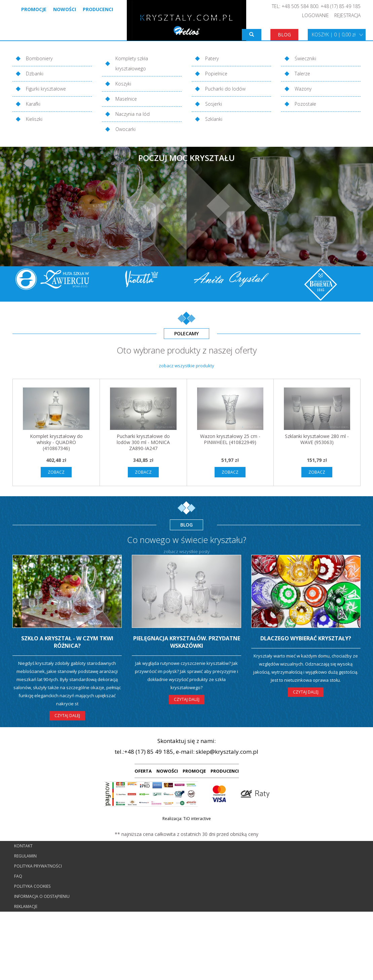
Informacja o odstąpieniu (42, 896)
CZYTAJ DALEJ (67, 716)
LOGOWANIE (315, 15)
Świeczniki (305, 58)
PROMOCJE (194, 771)
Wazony (303, 89)
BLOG (284, 35)
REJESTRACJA (347, 15)
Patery (212, 58)
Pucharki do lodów (225, 89)
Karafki (33, 104)
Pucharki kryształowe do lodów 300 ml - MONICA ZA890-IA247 (143, 442)
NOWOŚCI (167, 771)
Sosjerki (214, 104)
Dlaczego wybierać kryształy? (306, 638)
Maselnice (126, 99)
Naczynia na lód (133, 114)
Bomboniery (39, 58)
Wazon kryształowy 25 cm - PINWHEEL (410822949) (230, 439)
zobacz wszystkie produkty (186, 366)
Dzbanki (35, 74)
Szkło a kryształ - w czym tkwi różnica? (67, 642)
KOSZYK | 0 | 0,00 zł (334, 35)
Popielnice (216, 74)
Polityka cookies (32, 886)
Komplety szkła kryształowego (132, 63)
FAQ (18, 876)
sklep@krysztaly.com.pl (227, 752)
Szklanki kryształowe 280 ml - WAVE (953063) (317, 439)
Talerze (302, 74)
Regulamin (25, 856)
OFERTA (143, 771)
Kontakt (23, 846)
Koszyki (123, 84)
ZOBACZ (56, 472)
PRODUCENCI (225, 771)
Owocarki (125, 129)
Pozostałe (305, 104)
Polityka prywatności (38, 866)
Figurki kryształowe (46, 89)
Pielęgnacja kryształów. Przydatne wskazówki (187, 642)
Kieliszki (34, 119)
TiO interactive (197, 819)
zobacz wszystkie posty (186, 551)
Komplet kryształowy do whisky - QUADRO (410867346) (56, 442)
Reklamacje (26, 906)
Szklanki (214, 119)
